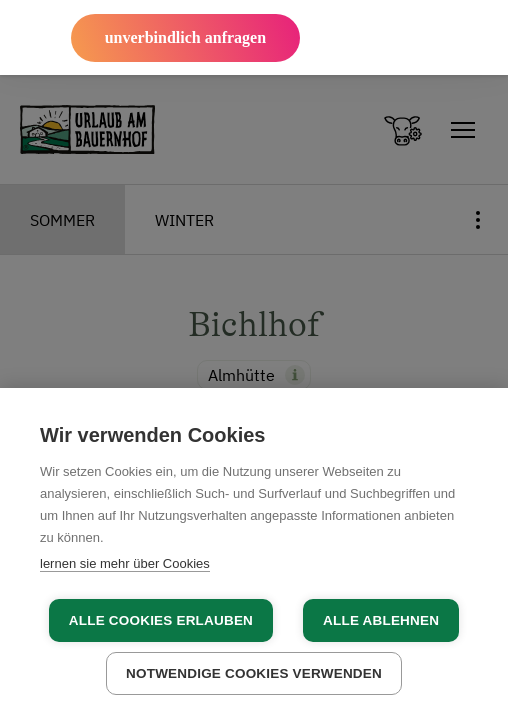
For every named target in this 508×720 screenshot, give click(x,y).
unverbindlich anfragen (185, 37)
